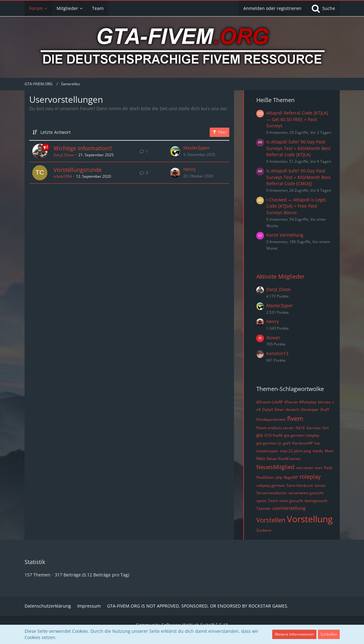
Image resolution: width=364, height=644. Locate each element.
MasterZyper (196, 148)
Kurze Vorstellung (285, 235)
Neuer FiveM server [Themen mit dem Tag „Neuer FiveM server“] (284, 459)
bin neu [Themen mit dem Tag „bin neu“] (324, 402)
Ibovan (273, 338)
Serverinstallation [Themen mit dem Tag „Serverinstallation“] (272, 493)
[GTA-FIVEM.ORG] (182, 48)
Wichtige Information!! (83, 148)
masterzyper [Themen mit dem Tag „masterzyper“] (267, 451)
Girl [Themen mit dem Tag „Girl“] (325, 428)
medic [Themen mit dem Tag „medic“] (318, 451)
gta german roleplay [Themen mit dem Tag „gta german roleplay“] (302, 435)
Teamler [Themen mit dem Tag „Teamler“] (264, 508)
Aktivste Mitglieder (280, 276)
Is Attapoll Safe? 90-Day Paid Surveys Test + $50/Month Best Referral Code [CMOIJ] (298, 177)
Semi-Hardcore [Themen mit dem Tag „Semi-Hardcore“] (300, 485)
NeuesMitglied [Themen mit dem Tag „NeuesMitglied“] (275, 467)
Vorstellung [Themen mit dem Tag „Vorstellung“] (310, 519)
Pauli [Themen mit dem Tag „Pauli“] (328, 468)
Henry (189, 169)
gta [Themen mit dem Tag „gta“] (260, 435)
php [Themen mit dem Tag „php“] (279, 477)
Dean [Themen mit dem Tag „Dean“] (279, 409)
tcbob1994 (63, 176)
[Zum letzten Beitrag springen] (175, 151)
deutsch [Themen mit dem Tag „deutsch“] (292, 409)
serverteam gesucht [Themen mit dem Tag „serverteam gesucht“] (306, 493)
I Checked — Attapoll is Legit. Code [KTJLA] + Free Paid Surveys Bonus (296, 206)
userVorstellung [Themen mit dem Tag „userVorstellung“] (289, 508)
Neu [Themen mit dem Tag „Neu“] (261, 458)
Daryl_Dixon (64, 155)
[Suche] (323, 8)
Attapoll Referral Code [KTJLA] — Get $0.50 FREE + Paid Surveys (297, 119)
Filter (219, 132)
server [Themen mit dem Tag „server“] (320, 485)
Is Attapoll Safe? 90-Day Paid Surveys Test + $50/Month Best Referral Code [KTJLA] (298, 148)
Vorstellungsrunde (78, 170)
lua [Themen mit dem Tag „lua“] (317, 443)
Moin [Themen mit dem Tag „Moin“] (329, 451)
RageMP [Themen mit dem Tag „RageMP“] (291, 477)
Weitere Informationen (294, 634)
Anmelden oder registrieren (272, 8)
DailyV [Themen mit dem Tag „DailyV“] (268, 409)
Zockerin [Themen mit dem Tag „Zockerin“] (264, 530)
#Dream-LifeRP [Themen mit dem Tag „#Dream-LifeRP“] (270, 402)
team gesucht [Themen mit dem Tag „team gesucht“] (291, 501)
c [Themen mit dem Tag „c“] (333, 402)
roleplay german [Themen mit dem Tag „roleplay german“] (271, 485)
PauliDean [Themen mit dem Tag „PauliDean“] (265, 477)
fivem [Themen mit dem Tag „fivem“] (295, 418)
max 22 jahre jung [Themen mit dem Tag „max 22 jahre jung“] (296, 451)
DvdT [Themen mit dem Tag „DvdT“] (325, 409)
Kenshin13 (277, 353)
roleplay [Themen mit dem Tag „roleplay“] (310, 477)
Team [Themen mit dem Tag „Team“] (273, 501)
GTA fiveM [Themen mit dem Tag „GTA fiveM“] (273, 435)
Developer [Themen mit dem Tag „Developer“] (310, 409)
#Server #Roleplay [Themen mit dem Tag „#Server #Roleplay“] (300, 402)
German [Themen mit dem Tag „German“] (314, 428)
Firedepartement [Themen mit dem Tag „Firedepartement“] (271, 419)
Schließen (329, 634)
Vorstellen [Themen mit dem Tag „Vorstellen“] (271, 520)
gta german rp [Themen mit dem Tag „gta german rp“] (269, 443)
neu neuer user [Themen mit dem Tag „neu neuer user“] (309, 468)
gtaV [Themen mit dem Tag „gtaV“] (287, 443)
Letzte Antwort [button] (56, 132)
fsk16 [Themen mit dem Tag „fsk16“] (300, 428)
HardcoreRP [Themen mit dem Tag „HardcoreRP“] (303, 443)
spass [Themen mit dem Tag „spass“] (261, 501)
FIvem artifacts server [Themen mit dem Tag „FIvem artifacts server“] (275, 428)
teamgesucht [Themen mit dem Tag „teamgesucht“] (316, 501)
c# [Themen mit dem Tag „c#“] (259, 409)
